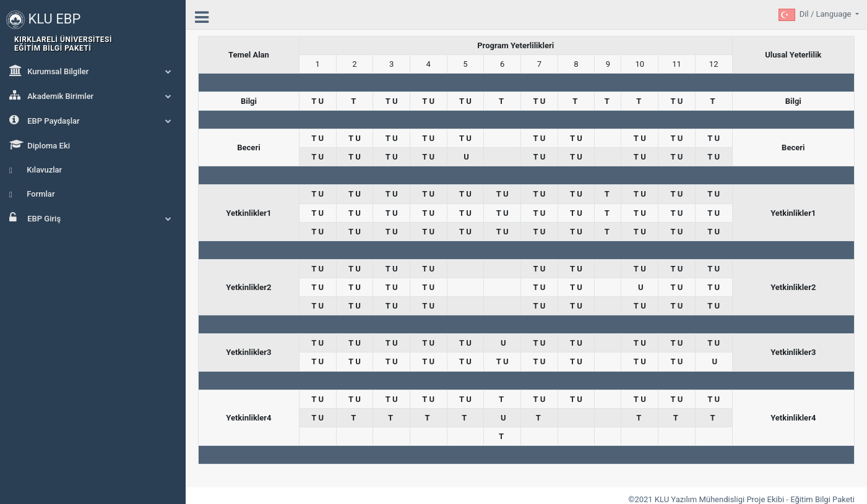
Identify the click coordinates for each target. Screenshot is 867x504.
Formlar (32, 194)
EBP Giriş (93, 218)
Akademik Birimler (93, 95)
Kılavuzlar (36, 170)
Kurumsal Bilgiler (93, 70)
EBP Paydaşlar (93, 120)
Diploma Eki (40, 145)
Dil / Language (826, 14)
